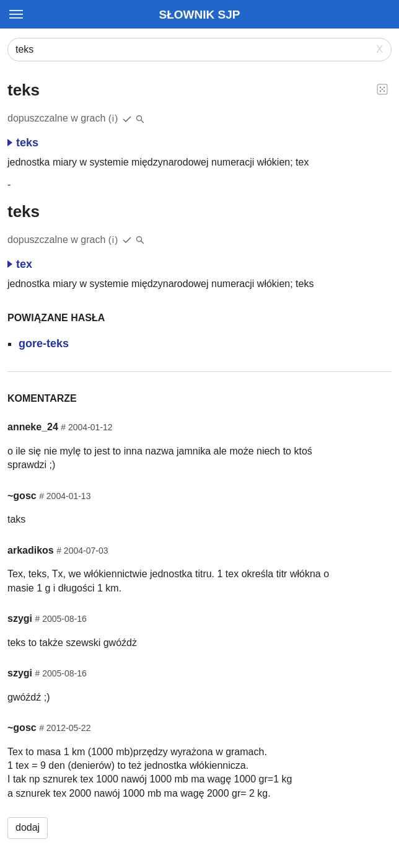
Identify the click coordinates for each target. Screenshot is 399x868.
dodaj (28, 827)
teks (23, 143)
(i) (114, 118)
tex (20, 264)
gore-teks (44, 343)
